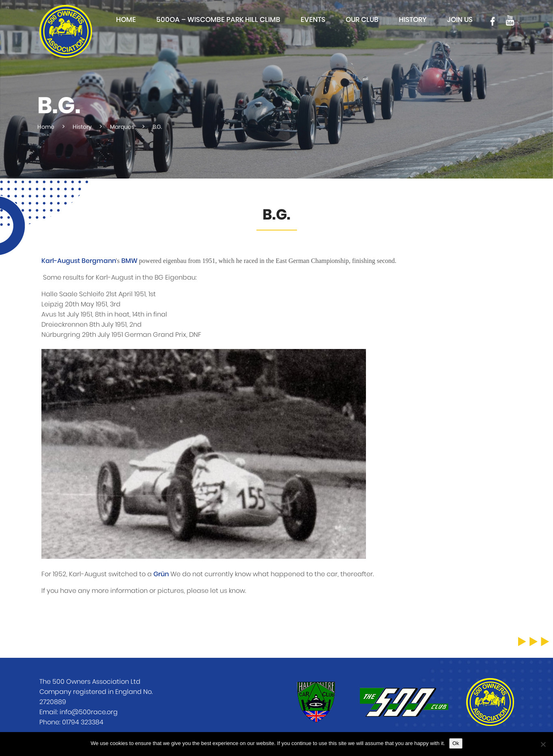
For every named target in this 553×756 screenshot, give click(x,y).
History (413, 20)
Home (126, 20)
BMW (129, 261)
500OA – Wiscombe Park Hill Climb (218, 20)
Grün (161, 574)
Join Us (460, 20)
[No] (543, 744)
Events (313, 20)
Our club (362, 20)
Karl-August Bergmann (79, 261)
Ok (456, 743)
